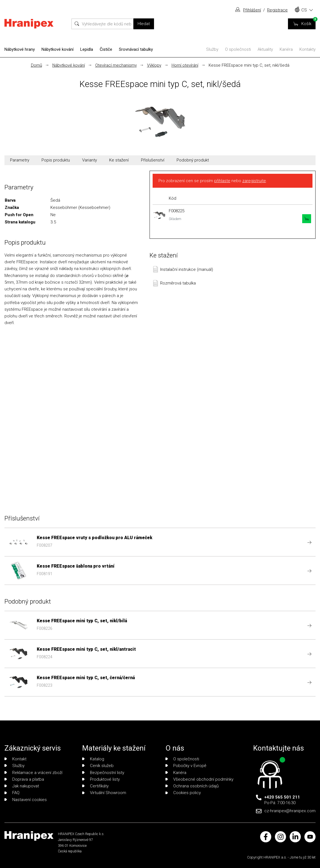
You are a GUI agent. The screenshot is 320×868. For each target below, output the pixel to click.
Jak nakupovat (22, 786)
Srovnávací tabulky (136, 49)
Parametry (20, 160)
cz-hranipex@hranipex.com (290, 811)
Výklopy (154, 65)
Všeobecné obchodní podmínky (199, 779)
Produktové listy (101, 779)
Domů (36, 65)
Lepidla (87, 49)
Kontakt (15, 759)
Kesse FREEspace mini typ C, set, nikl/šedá (249, 65)
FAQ (12, 793)
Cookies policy (183, 793)
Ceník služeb (98, 766)
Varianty (90, 160)
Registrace (277, 10)
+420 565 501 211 (282, 797)
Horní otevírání (185, 65)
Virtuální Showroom (104, 793)
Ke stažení (119, 160)
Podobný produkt (193, 160)
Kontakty (307, 49)
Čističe (106, 49)
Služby (212, 49)
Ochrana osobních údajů (192, 786)
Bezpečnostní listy (103, 773)
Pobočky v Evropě (186, 766)
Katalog (93, 759)
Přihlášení (252, 10)
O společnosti (238, 49)
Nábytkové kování (58, 49)
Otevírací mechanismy (116, 65)
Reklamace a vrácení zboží (33, 773)
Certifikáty (95, 786)
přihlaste (222, 181)
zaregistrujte (254, 181)
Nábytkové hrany (20, 49)
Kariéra (286, 49)
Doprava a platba (24, 779)
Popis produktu (56, 160)
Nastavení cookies (26, 800)
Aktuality (265, 49)
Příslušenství (153, 160)
